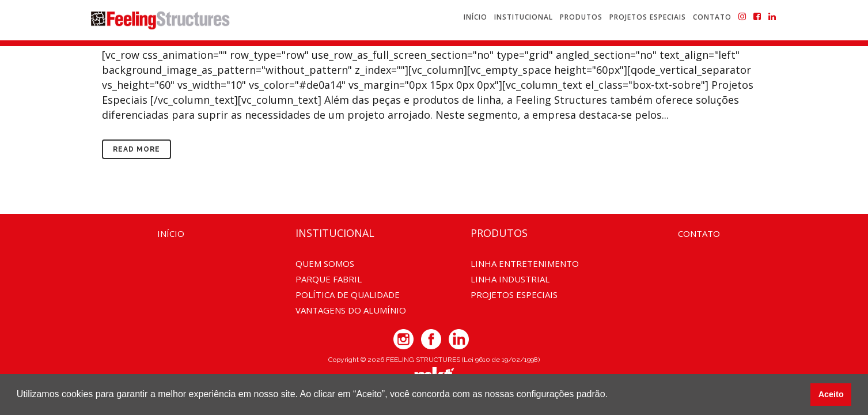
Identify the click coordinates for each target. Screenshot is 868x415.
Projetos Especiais (514, 295)
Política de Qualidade (348, 295)
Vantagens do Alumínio (351, 310)
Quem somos (325, 263)
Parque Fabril (329, 279)
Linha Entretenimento (525, 263)
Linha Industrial (510, 279)
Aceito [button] (831, 394)
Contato (699, 233)
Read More (137, 149)
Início (171, 233)
